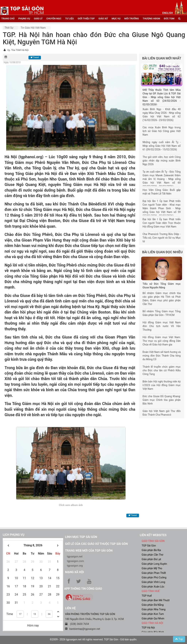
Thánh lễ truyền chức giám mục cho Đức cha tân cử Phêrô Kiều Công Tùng (162, 370)
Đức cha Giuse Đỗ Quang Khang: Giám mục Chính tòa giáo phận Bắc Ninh (162, 400)
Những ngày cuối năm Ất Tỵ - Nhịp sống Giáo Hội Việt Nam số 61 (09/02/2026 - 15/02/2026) (162, 146)
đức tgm (169, 19)
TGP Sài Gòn (149, 546)
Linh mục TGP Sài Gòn (81, 537)
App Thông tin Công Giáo (83, 589)
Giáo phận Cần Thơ (152, 555)
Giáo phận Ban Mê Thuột (155, 600)
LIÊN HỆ (70, 608)
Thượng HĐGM (151, 19)
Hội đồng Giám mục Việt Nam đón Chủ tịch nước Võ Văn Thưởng (162, 326)
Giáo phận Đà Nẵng (152, 605)
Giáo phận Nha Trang (153, 609)
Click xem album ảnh (71, 505)
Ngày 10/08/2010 (12, 62)
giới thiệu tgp (86, 19)
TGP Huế (147, 596)
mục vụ (116, 19)
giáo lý (38, 19)
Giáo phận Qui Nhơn (153, 618)
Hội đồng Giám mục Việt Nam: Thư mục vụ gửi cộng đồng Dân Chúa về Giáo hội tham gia (162, 341)
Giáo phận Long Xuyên (154, 564)
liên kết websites (153, 535)
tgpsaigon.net (75, 557)
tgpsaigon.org (75, 566)
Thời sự (9, 28)
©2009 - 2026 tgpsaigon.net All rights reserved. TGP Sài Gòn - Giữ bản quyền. (93, 639)
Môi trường (132, 19)
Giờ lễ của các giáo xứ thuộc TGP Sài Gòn (96, 544)
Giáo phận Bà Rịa (151, 550)
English (168, 13)
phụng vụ (24, 19)
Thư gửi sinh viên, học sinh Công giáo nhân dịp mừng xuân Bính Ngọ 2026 (162, 161)
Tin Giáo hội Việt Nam (33, 28)
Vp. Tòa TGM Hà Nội (18, 50)
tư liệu (69, 19)
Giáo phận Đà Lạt (151, 559)
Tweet (35, 57)
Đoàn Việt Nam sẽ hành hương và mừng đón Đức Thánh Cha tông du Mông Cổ (162, 356)
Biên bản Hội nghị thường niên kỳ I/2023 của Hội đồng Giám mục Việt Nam (162, 385)
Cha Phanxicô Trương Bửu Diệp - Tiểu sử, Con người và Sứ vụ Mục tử (162, 238)
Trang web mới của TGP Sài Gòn (89, 551)
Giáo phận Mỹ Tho (152, 568)
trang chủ (8, 19)
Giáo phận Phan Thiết (154, 573)
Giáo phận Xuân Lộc (153, 587)
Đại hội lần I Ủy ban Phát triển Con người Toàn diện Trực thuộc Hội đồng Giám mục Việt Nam (162, 223)
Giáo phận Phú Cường (154, 577)
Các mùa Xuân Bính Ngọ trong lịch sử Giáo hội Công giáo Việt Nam (162, 131)
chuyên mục (54, 19)
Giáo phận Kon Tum (153, 614)
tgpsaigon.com (75, 561)
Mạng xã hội (74, 572)
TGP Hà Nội (148, 628)
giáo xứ (103, 19)
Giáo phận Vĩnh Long (153, 582)
